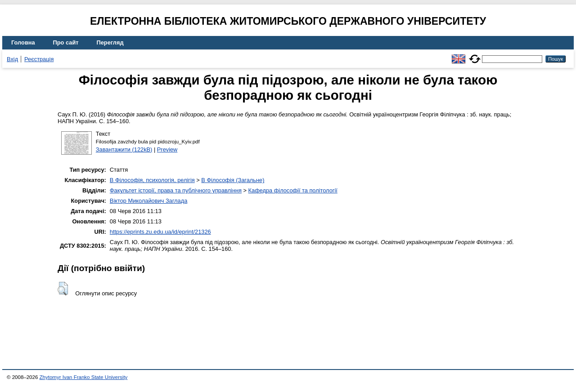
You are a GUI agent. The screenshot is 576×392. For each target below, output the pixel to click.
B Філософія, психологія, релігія (152, 180)
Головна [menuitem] (23, 42)
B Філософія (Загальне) (233, 180)
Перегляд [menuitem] (110, 42)
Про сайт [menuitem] (66, 42)
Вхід (12, 59)
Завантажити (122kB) (124, 149)
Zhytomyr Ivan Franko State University (84, 377)
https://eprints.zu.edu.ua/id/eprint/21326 (160, 232)
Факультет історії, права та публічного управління (176, 190)
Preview (167, 149)
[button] (63, 289)
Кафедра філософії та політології (293, 190)
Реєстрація (39, 59)
